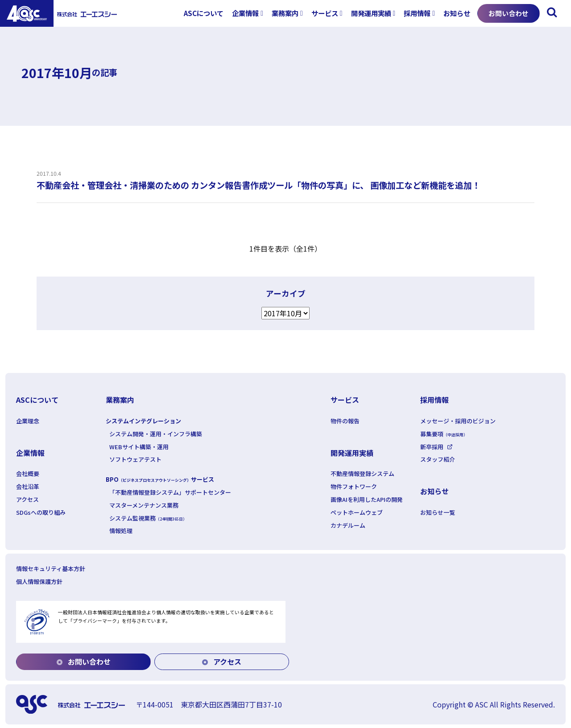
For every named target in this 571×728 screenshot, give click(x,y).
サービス (325, 13)
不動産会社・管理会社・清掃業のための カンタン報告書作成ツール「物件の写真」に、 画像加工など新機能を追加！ (259, 185)
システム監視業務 (148, 518)
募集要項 (444, 434)
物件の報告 (345, 421)
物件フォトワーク (354, 486)
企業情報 (245, 13)
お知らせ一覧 (438, 512)
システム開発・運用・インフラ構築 (156, 434)
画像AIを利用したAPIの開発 (367, 499)
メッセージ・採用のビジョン (458, 421)
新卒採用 (432, 447)
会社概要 (28, 474)
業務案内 (285, 13)
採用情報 (417, 13)
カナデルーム (348, 525)
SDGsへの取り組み (41, 512)
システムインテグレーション (143, 421)
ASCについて (204, 13)
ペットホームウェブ (357, 512)
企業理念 (28, 421)
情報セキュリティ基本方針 (51, 569)
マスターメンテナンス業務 (144, 505)
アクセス (27, 499)
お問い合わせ (509, 13)
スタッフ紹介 (438, 459)
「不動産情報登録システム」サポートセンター (170, 492)
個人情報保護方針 (39, 581)
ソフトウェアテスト (135, 459)
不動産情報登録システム (362, 474)
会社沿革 (28, 486)
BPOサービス (160, 479)
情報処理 (121, 531)
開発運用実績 (371, 13)
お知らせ (457, 13)
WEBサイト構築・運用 (139, 447)
